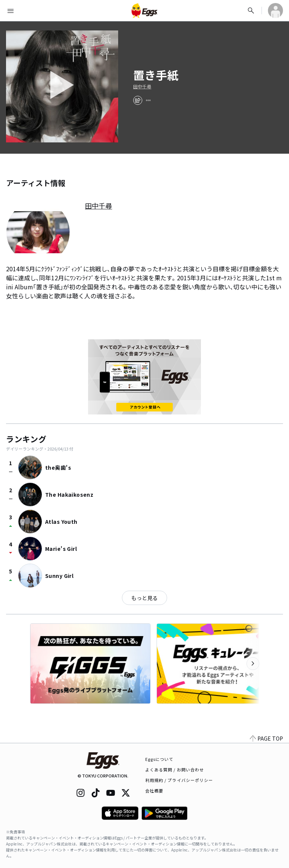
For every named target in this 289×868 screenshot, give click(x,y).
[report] (148, 100)
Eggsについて (160, 759)
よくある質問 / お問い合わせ (175, 770)
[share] (138, 100)
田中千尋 (142, 86)
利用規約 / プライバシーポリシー (179, 780)
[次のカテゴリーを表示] (253, 664)
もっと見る (144, 598)
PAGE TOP (266, 738)
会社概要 (154, 791)
